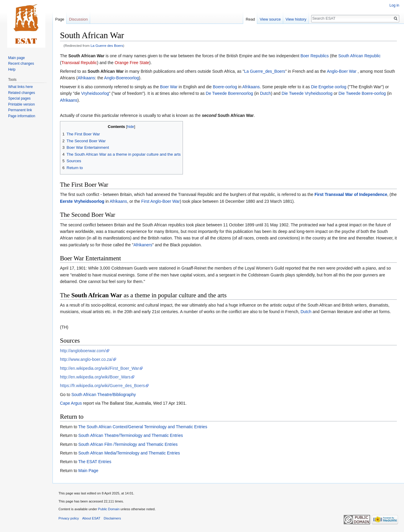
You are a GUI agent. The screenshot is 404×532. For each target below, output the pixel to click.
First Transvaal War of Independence (351, 194)
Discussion (78, 19)
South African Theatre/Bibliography (104, 395)
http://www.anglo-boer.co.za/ (86, 359)
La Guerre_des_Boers (265, 71)
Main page (16, 58)
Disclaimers (112, 518)
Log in (394, 5)
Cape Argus (71, 403)
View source (270, 19)
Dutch (265, 93)
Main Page (88, 471)
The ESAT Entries (95, 462)
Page (60, 19)
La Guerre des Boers (107, 45)
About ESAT (91, 518)
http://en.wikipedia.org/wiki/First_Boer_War (100, 368)
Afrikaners (143, 245)
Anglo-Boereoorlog (122, 78)
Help (12, 69)
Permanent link (20, 110)
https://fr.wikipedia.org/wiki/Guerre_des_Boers (102, 386)
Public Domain (109, 509)
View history (296, 19)
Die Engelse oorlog (329, 87)
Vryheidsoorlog (95, 93)
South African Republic (360, 56)
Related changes (21, 93)
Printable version (21, 104)
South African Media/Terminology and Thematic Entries (129, 453)
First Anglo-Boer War (160, 201)
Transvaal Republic (79, 63)
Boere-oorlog (225, 87)
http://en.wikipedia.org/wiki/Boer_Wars (95, 377)
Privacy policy (69, 518)
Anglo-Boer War (342, 71)
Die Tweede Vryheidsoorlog (307, 93)
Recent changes (21, 64)
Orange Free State (132, 63)
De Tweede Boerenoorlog (230, 93)
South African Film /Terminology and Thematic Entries (128, 444)
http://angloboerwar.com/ (83, 351)
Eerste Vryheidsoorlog (82, 201)
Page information (22, 116)
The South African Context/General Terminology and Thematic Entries (143, 427)
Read (250, 19)
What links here (20, 87)
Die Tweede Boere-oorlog (362, 93)
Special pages (19, 98)
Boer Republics (315, 56)
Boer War (169, 87)
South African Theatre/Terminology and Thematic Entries (130, 435)
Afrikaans (86, 78)
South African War (86, 56)
